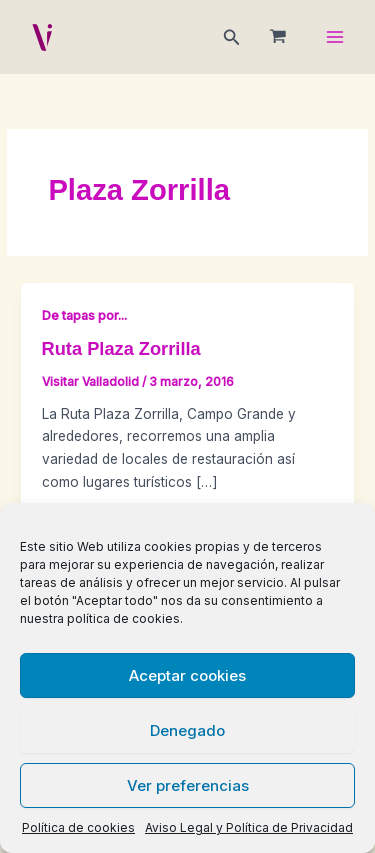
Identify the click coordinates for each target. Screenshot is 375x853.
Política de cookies (78, 827)
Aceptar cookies (187, 675)
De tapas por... (84, 315)
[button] (232, 37)
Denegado (187, 730)
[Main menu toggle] (335, 37)
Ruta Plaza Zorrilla (121, 348)
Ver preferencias (188, 785)
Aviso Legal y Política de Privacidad (249, 827)
